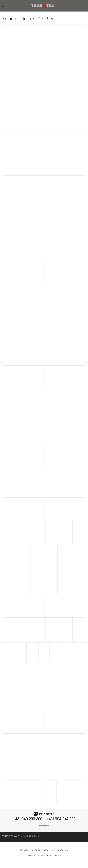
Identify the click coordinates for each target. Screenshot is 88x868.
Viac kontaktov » (44, 826)
